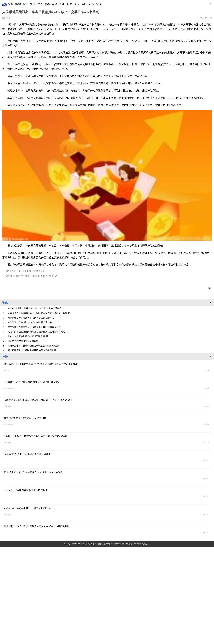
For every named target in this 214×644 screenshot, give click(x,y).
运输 (77, 4)
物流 (69, 4)
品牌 (55, 4)
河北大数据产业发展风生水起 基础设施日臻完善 (31, 318)
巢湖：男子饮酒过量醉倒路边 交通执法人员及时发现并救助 (36, 332)
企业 (62, 4)
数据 (99, 4)
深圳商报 (6, 18)
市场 (91, 4)
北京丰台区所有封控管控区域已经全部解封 (28, 336)
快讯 (84, 4)
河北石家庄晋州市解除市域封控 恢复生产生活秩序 (32, 350)
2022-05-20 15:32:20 (204, 18)
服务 (47, 4)
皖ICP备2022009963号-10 (114, 544)
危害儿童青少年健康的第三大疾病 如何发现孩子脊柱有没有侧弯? (39, 313)
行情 (40, 4)
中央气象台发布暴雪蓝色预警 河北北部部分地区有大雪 (34, 327)
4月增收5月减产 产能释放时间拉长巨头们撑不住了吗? (31, 276)
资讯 (32, 4)
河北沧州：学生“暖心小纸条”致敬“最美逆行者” (30, 322)
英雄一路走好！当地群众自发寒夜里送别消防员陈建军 (34, 346)
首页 (25, 4)
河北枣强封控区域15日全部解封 (23, 341)
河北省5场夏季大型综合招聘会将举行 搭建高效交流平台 (35, 308)
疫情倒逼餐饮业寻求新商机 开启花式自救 (25, 271)
